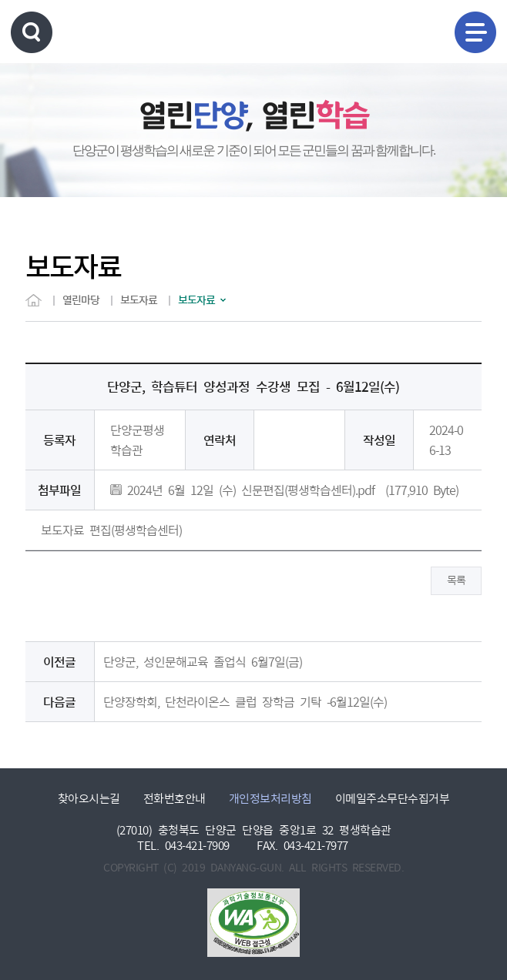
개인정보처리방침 (270, 799)
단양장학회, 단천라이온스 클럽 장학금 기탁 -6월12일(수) (245, 702)
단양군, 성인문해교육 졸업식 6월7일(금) (203, 662)
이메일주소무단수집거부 (393, 799)
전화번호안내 (175, 799)
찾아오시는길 (89, 799)
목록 (456, 580)
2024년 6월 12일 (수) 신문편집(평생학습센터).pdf (242, 490)
